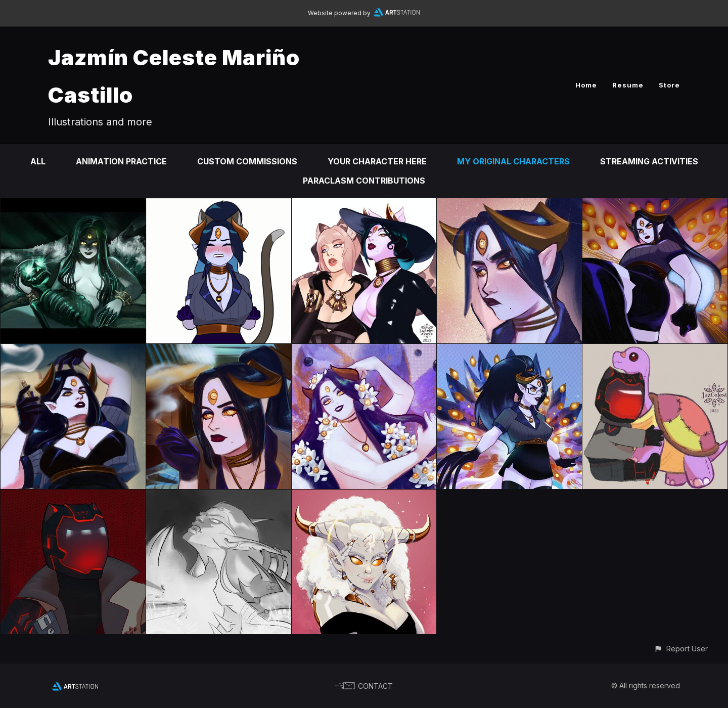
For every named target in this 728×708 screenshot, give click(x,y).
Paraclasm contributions (364, 181)
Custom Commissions (247, 161)
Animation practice (121, 161)
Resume (628, 85)
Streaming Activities (649, 161)
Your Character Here (377, 161)
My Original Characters (513, 161)
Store (669, 85)
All (38, 161)
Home (586, 85)
